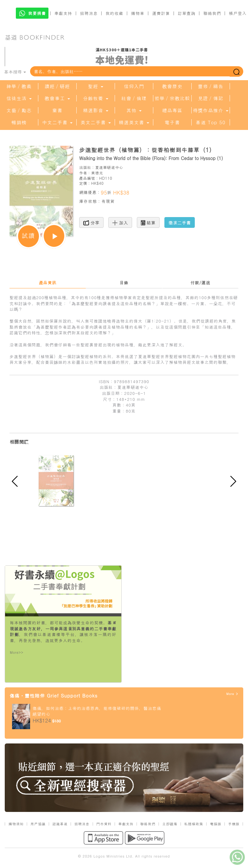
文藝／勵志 (19, 110)
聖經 (96, 86)
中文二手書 (57, 122)
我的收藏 (114, 13)
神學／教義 (19, 86)
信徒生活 (19, 98)
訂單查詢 (187, 13)
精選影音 (96, 110)
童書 (57, 110)
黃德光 (97, 173)
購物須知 (16, 824)
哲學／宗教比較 (172, 98)
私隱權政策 (194, 824)
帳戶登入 (238, 13)
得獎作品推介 (211, 110)
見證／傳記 (211, 98)
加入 (120, 222)
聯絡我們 (212, 13)
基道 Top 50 (210, 122)
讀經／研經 (57, 86)
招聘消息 (89, 13)
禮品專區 (172, 110)
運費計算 (161, 13)
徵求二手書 (180, 222)
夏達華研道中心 (109, 167)
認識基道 (60, 824)
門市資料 (104, 824)
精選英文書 (134, 122)
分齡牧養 (96, 98)
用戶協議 (38, 824)
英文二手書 (96, 122)
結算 (148, 222)
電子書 (172, 122)
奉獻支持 (63, 13)
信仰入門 (134, 86)
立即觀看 (170, 824)
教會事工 (57, 98)
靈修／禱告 (211, 86)
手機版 (234, 824)
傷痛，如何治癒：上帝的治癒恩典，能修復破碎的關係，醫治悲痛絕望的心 (97, 711)
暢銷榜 (19, 122)
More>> (17, 652)
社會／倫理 (134, 98)
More (232, 694)
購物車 (138, 13)
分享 (91, 222)
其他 (134, 110)
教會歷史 (172, 86)
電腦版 (216, 824)
